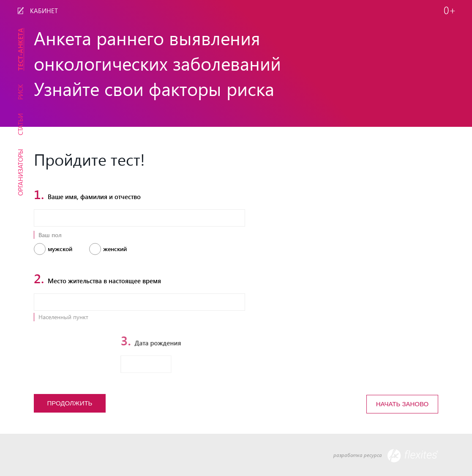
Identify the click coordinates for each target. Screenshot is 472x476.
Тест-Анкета (20, 49)
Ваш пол (50, 235)
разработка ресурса (386, 456)
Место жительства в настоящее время (97, 279)
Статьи (20, 124)
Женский (115, 249)
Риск (20, 92)
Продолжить (70, 403)
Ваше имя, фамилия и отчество (87, 195)
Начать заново (402, 404)
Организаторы (20, 172)
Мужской (60, 249)
